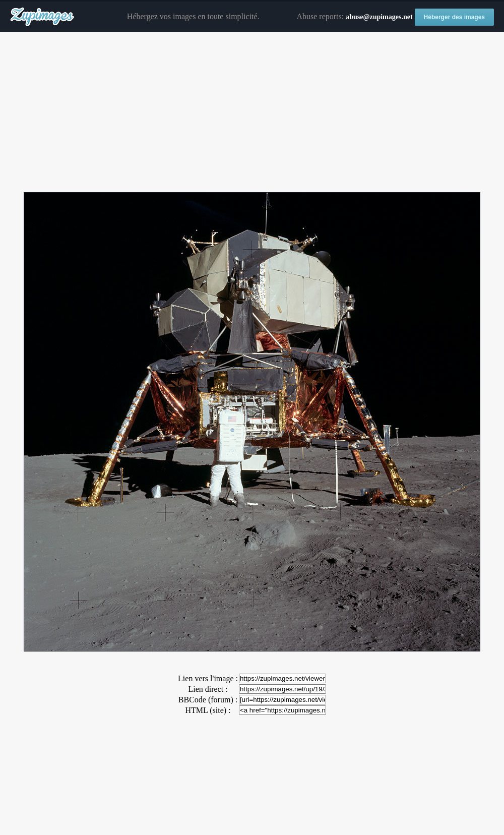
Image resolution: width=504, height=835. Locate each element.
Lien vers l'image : (208, 678)
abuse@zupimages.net (379, 17)
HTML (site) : (208, 710)
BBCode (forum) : (208, 700)
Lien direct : (208, 689)
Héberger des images (454, 17)
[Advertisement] (252, 112)
